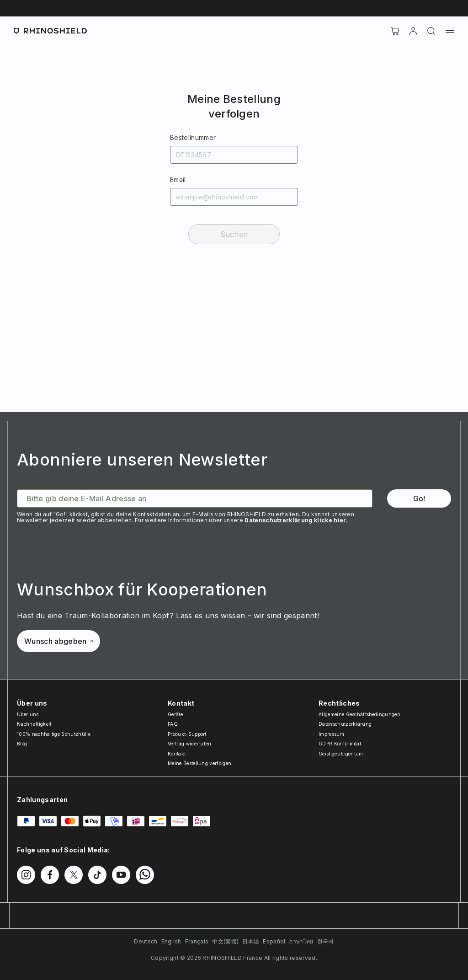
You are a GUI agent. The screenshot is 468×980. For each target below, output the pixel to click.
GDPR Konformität (340, 744)
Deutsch (146, 941)
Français (197, 941)
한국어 (326, 941)
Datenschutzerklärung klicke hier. (296, 520)
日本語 (251, 941)
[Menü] (450, 31)
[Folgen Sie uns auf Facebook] (50, 875)
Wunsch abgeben (58, 641)
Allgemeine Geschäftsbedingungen (359, 714)
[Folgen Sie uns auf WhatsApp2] (145, 875)
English (171, 941)
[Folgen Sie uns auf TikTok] (97, 875)
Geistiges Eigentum (341, 754)
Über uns (28, 714)
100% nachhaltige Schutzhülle (54, 734)
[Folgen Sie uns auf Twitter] (74, 875)
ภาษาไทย (301, 941)
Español (274, 941)
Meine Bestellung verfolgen (199, 763)
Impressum (331, 734)
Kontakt (177, 754)
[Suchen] (431, 31)
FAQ (173, 724)
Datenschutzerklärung (345, 724)
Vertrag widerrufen (190, 744)
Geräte (175, 714)
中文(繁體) (225, 941)
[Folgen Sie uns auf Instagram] (26, 875)
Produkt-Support (187, 734)
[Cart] (395, 31)
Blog (22, 744)
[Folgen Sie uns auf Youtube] (121, 875)
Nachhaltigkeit (34, 724)
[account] (413, 31)
